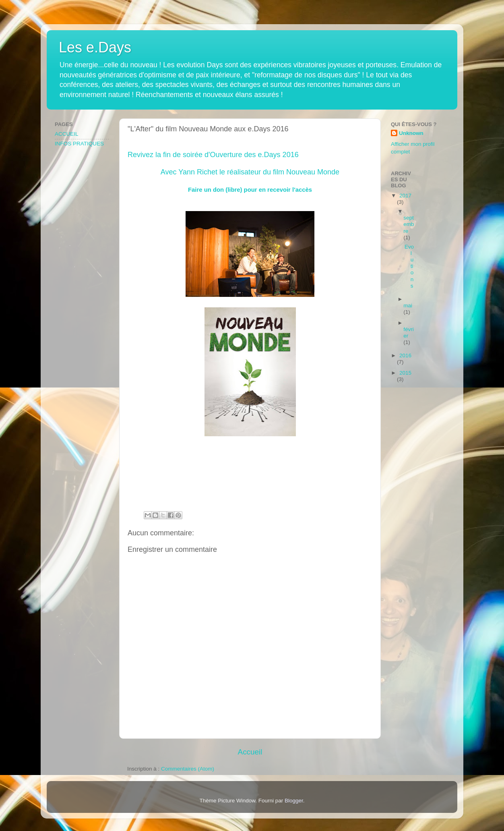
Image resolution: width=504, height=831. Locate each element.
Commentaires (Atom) (188, 769)
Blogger (294, 801)
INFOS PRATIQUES (79, 144)
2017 (405, 196)
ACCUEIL (67, 134)
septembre (409, 224)
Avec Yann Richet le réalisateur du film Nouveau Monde (250, 172)
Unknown (411, 133)
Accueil (250, 752)
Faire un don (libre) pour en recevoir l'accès (250, 190)
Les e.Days (95, 47)
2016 (405, 355)
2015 (405, 373)
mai (408, 306)
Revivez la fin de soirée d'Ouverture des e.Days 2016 (213, 155)
